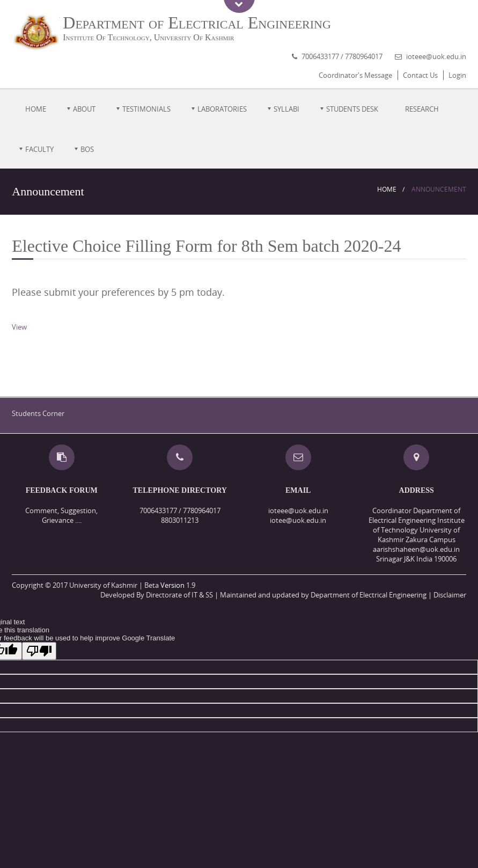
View (19, 327)
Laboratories (222, 109)
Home (36, 109)
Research (422, 109)
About (84, 109)
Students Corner (38, 413)
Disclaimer (450, 595)
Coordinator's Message (355, 75)
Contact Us (420, 75)
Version (172, 585)
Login (457, 75)
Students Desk (352, 109)
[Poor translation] (39, 651)
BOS (87, 149)
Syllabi (286, 109)
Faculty (39, 149)
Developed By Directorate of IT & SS (157, 595)
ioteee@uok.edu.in (436, 56)
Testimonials (146, 109)
